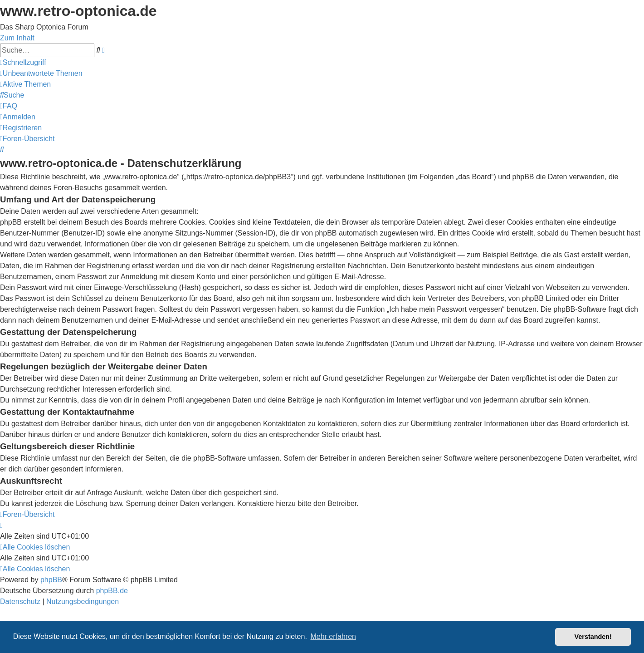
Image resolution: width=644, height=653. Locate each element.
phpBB (51, 580)
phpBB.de (112, 591)
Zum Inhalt (17, 38)
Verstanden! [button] (593, 637)
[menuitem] (41, 73)
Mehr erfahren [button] (333, 636)
